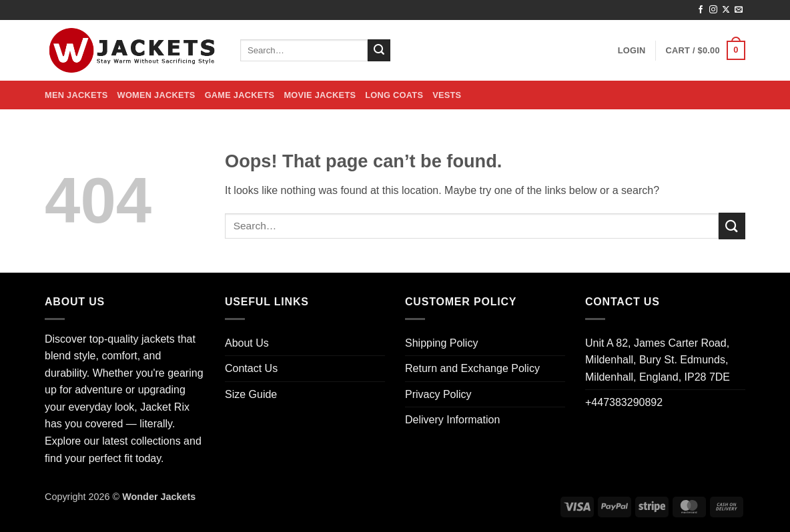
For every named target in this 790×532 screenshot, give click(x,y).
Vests (447, 95)
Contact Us (251, 368)
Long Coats (394, 95)
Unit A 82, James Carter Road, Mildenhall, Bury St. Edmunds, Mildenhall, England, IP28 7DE (658, 360)
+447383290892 (624, 402)
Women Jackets (156, 95)
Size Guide (251, 394)
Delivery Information (452, 420)
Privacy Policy (438, 394)
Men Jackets (76, 95)
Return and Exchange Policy (472, 368)
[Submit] (379, 51)
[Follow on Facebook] (701, 10)
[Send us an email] (739, 10)
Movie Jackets (320, 95)
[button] (632, 51)
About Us (247, 343)
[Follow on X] (726, 10)
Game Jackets (240, 95)
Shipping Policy (441, 343)
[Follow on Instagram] (713, 10)
